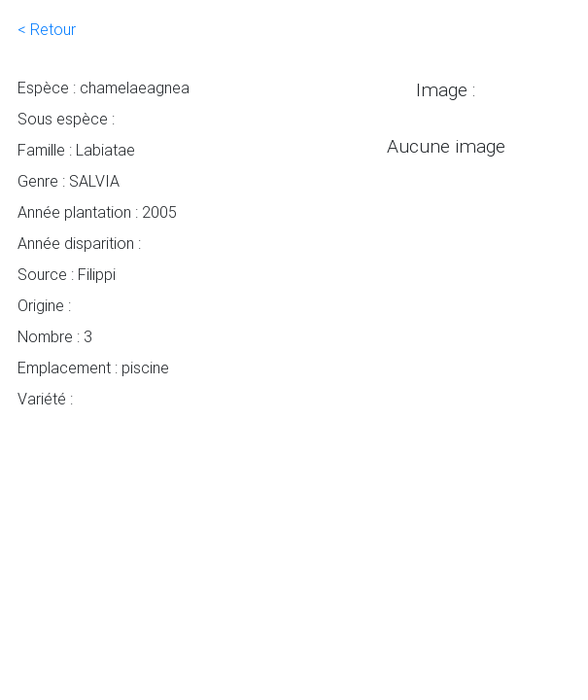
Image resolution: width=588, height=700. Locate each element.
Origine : (44, 305)
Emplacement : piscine (93, 367)
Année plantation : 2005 (97, 212)
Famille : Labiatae (76, 150)
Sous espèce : (66, 119)
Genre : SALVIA (69, 181)
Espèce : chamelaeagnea (104, 87)
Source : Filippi (67, 274)
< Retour (47, 29)
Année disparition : (79, 243)
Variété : (45, 399)
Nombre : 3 (55, 336)
